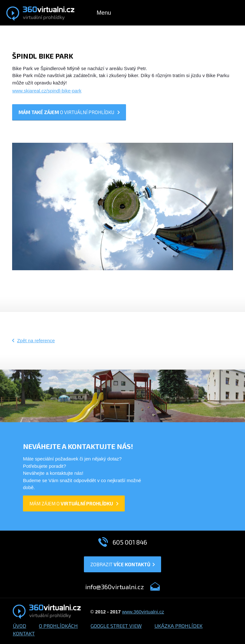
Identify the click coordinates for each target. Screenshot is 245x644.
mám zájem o (74, 503)
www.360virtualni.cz (143, 612)
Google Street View (116, 626)
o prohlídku (69, 112)
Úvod (19, 626)
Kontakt (24, 633)
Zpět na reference (36, 340)
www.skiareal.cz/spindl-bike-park (47, 91)
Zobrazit (122, 564)
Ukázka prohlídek (178, 626)
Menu (104, 13)
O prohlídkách (58, 626)
